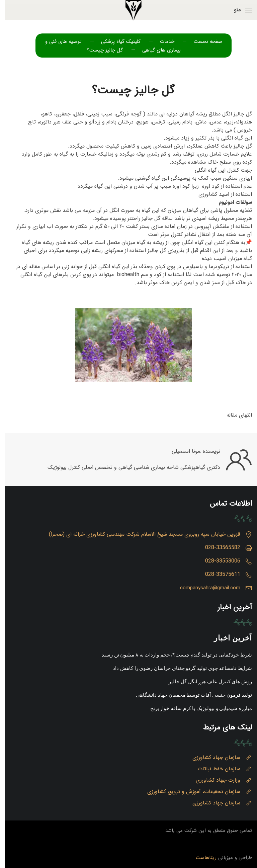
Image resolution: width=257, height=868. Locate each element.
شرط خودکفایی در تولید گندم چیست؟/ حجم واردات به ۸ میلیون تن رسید (172, 655)
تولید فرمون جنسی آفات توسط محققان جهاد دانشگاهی (189, 695)
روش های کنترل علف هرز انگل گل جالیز (205, 682)
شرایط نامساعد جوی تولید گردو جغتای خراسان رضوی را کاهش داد (177, 668)
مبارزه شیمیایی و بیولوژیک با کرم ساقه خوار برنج (196, 708)
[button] (238, 10)
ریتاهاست (201, 858)
